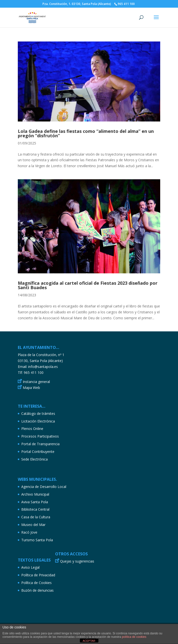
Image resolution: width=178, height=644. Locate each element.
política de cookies (134, 637)
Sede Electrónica (34, 459)
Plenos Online (32, 429)
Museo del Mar (33, 525)
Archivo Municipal (35, 494)
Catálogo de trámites (38, 413)
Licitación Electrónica (38, 421)
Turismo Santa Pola (37, 540)
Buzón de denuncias (37, 590)
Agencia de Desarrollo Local (44, 487)
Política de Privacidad (38, 575)
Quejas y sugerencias (77, 561)
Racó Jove (29, 532)
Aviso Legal (30, 567)
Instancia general (36, 382)
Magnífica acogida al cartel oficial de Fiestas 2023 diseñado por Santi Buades (88, 285)
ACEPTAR (89, 641)
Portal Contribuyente (38, 452)
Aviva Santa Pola (35, 502)
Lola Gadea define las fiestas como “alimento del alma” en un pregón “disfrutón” (86, 133)
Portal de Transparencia (40, 444)
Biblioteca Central (35, 509)
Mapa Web (31, 388)
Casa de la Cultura (36, 517)
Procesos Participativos (40, 436)
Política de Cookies (36, 583)
